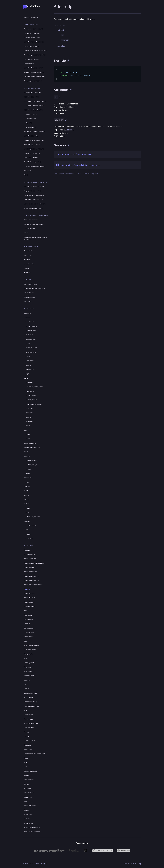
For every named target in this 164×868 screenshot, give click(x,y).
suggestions (30, 369)
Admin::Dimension (30, 572)
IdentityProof (29, 676)
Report (26, 758)
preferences (30, 361)
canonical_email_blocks (35, 387)
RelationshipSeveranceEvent (34, 754)
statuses (27, 504)
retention (29, 421)
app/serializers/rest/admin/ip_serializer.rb (78, 165)
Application (28, 615)
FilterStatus (28, 671)
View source (27, 864)
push (27, 482)
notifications (29, 478)
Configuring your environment (35, 101)
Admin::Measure (30, 598)
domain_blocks (31, 326)
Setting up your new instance (34, 131)
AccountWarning (30, 554)
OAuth (26, 268)
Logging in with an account (34, 199)
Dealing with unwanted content (35, 51)
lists (27, 530)
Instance (27, 680)
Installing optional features (34, 110)
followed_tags (31, 352)
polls (27, 512)
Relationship (28, 749)
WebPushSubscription (32, 832)
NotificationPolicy (31, 702)
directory (29, 469)
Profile (26, 732)
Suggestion (28, 797)
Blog (137, 864)
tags (27, 374)
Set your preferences (32, 59)
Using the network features (34, 42)
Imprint (45, 864)
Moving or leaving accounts (34, 72)
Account (27, 550)
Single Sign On (31, 127)
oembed (27, 486)
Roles (26, 175)
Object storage (31, 114)
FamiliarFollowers (30, 650)
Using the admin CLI (31, 136)
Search (27, 775)
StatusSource (29, 793)
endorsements (31, 330)
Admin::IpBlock (29, 593)
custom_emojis (31, 465)
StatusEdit (28, 788)
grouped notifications (32, 447)
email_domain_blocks (34, 404)
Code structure (30, 228)
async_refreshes (30, 443)
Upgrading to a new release (34, 140)
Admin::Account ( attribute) (73, 154)
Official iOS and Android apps (34, 77)
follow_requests (32, 348)
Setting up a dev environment (35, 224)
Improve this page (90, 173)
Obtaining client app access (34, 195)
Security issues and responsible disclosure (35, 238)
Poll (25, 710)
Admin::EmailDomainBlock (33, 585)
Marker (26, 689)
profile (26, 491)
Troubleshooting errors (32, 162)
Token (26, 810)
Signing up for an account (33, 29)
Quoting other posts (31, 46)
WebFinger (28, 255)
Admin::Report (29, 602)
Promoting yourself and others (35, 55)
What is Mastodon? (31, 17)
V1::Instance (28, 823)
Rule (26, 767)
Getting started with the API (34, 186)
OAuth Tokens (29, 293)
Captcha (29, 123)
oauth (28, 439)
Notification (28, 697)
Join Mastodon (129, 864)
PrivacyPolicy (29, 728)
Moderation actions (31, 157)
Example (61, 25)
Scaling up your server (32, 153)
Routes (27, 233)
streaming (29, 538)
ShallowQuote (29, 780)
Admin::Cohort (29, 567)
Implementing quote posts (33, 208)
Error (26, 641)
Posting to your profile (32, 38)
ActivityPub (28, 251)
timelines (27, 521)
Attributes (62, 30)
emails (28, 434)
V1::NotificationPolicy (32, 827)
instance (27, 456)
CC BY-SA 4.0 (37, 864)
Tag (25, 801)
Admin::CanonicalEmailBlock (34, 563)
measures (29, 413)
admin (26, 378)
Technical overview (31, 220)
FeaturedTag (29, 654)
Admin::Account (30, 559)
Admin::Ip (27, 589)
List (25, 684)
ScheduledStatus (30, 771)
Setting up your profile (32, 33)
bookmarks (30, 322)
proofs (26, 495)
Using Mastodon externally (34, 68)
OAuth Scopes (29, 297)
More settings (29, 64)
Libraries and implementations (35, 204)
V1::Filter (27, 819)
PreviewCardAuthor (31, 723)
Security (27, 259)
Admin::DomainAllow (31, 576)
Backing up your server (32, 144)
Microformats (29, 264)
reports (28, 365)
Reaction (27, 745)
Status (26, 784)
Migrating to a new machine (34, 149)
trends (28, 426)
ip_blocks (29, 408)
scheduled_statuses (33, 517)
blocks (28, 317)
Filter (26, 658)
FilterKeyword (29, 663)
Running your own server (33, 81)
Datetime (70, 130)
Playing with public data (32, 191)
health (26, 452)
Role (26, 762)
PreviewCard (29, 719)
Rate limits (28, 301)
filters (28, 343)
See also (61, 46)
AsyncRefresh (29, 619)
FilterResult (28, 667)
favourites (29, 335)
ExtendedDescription (32, 645)
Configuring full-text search (34, 105)
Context (27, 624)
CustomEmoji (29, 632)
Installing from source (32, 97)
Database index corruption (35, 166)
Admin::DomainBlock (31, 580)
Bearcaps (27, 272)
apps (26, 430)
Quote (26, 736)
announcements (32, 460)
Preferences (28, 715)
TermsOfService (30, 806)
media (28, 508)
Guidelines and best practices (35, 288)
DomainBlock (29, 637)
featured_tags (31, 339)
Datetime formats (30, 284)
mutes (28, 356)
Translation (28, 814)
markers (29, 534)
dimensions (30, 391)
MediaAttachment (30, 693)
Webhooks (28, 170)
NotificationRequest (31, 706)
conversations (31, 525)
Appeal (26, 611)
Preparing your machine (33, 92)
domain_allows (31, 395)
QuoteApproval (30, 741)
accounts (27, 313)
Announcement (30, 606)
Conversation (29, 628)
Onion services (31, 118)
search (26, 499)
